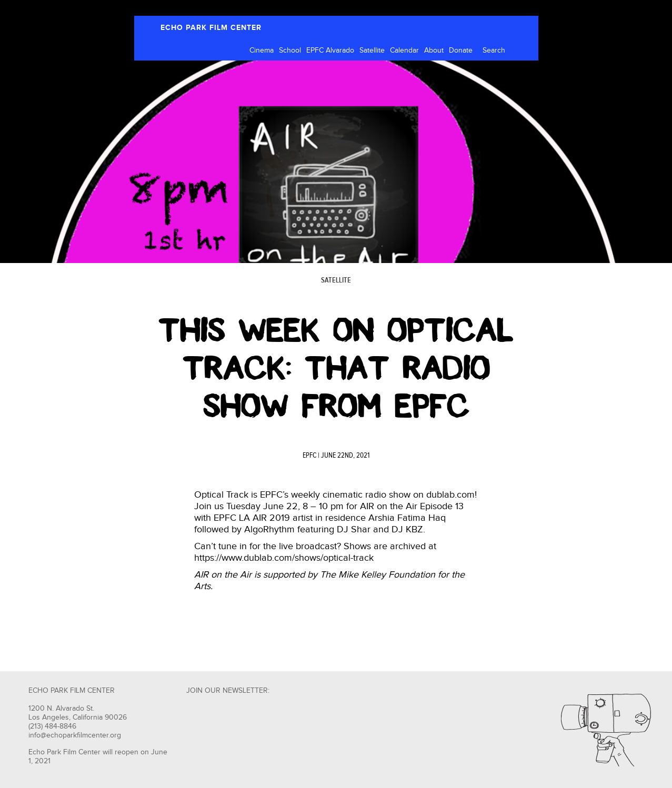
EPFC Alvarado (330, 50)
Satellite (372, 50)
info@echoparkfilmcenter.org (75, 735)
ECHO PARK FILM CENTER (211, 28)
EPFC (309, 456)
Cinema (262, 50)
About (434, 50)
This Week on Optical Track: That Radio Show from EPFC (336, 368)
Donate (461, 50)
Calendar (404, 50)
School (290, 50)
